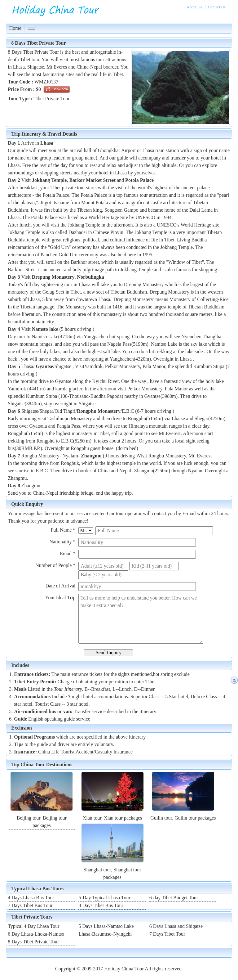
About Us (194, 7)
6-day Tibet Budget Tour (174, 898)
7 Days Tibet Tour (167, 934)
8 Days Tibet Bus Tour (101, 905)
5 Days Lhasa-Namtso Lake (106, 926)
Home (15, 28)
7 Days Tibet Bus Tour (30, 905)
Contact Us (217, 7)
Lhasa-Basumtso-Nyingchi (105, 934)
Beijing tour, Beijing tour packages (42, 818)
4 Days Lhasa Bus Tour (31, 898)
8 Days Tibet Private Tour (33, 942)
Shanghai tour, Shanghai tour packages (112, 870)
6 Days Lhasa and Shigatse (176, 926)
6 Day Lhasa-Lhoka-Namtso (36, 934)
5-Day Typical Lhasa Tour (104, 898)
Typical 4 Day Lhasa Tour (33, 926)
